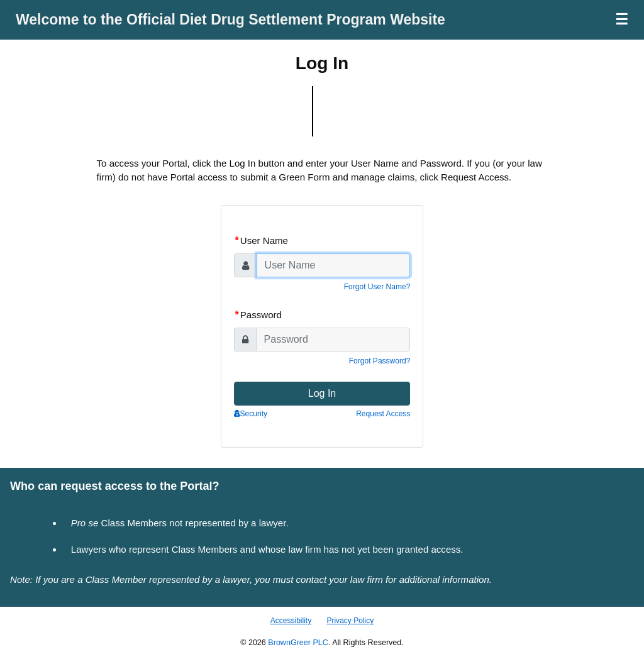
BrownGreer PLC (298, 643)
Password (258, 315)
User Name (262, 241)
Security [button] (251, 414)
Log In (322, 393)
